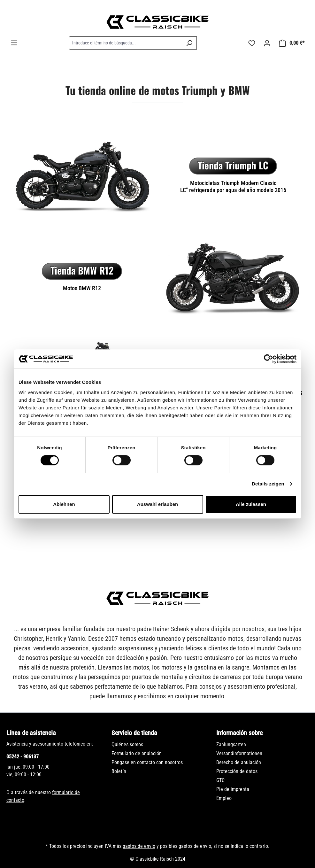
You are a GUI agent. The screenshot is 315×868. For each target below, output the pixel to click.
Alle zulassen (251, 504)
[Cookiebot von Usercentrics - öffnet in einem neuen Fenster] (269, 359)
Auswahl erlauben (157, 504)
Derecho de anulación (239, 762)
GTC (220, 780)
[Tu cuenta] (267, 43)
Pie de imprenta (233, 789)
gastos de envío (139, 846)
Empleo (224, 798)
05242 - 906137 (23, 757)
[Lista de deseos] (252, 43)
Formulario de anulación (137, 753)
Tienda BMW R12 (82, 270)
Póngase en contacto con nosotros (147, 762)
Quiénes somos (127, 744)
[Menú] (14, 43)
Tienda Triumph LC (233, 165)
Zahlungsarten (231, 744)
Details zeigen (268, 484)
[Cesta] (292, 43)
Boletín (119, 771)
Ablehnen (64, 504)
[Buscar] (189, 43)
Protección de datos (237, 771)
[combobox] (126, 43)
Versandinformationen (239, 753)
